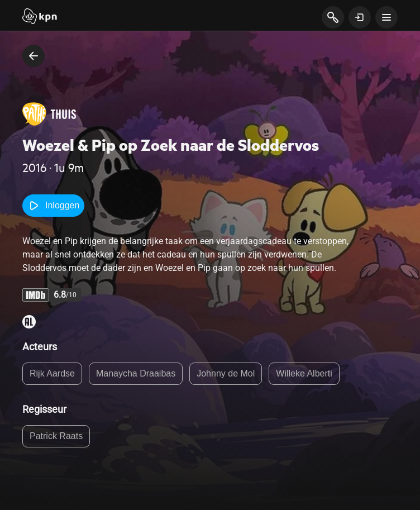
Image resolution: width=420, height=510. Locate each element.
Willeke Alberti (304, 373)
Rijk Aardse (52, 373)
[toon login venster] (360, 17)
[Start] (40, 17)
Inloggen (53, 206)
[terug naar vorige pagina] (34, 56)
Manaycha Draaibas (136, 373)
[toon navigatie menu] (386, 17)
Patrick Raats (56, 436)
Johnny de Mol (226, 373)
